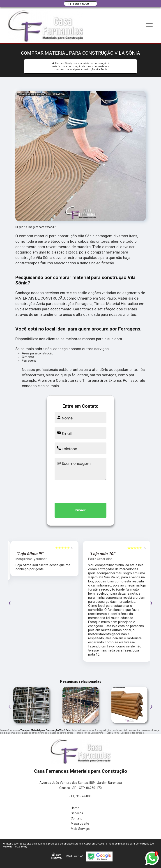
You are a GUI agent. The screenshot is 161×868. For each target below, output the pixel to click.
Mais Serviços (81, 829)
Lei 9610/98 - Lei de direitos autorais (126, 733)
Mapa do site (80, 824)
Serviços (77, 813)
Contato (77, 818)
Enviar (80, 510)
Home (75, 808)
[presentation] (80, 491)
